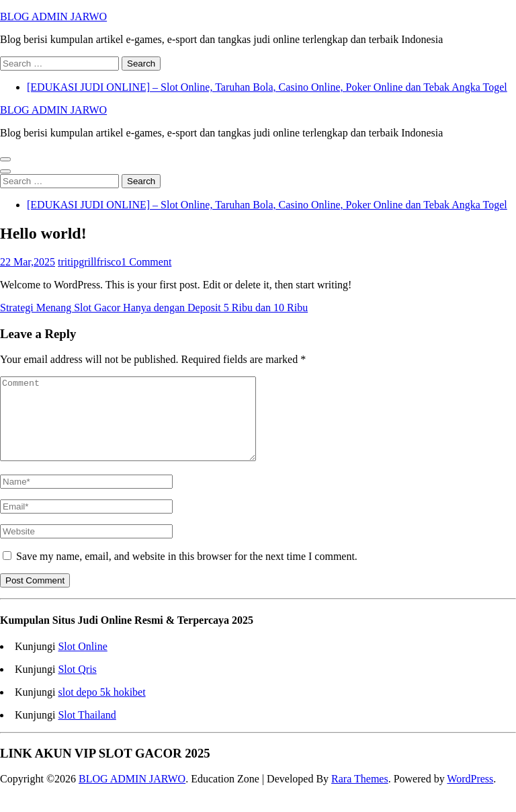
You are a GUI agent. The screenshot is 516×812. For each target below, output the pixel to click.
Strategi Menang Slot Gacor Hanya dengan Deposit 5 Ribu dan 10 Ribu (154, 308)
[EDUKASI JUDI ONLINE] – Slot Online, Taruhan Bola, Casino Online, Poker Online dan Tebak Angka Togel (267, 87)
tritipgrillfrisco (89, 262)
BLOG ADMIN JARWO (53, 16)
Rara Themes (360, 795)
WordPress (470, 795)
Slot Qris (77, 685)
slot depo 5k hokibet (101, 708)
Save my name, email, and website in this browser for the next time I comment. (187, 572)
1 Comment (146, 262)
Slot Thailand (87, 731)
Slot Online (82, 662)
